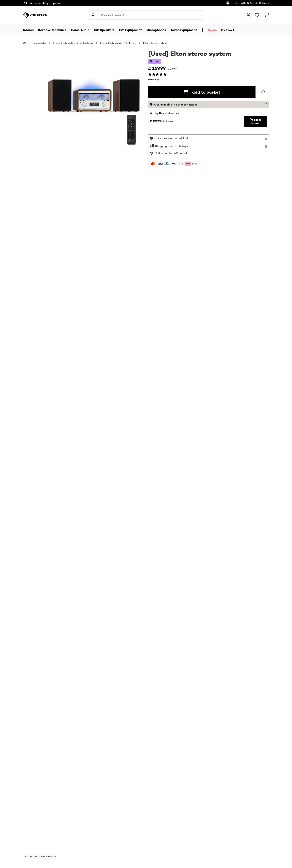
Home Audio (40, 43)
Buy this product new (168, 113)
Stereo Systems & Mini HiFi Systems (76, 43)
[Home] (28, 43)
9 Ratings (154, 80)
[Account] (249, 15)
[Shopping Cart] (266, 15)
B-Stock (236, 30)
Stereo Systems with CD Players (123, 43)
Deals (220, 30)
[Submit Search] (93, 15)
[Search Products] (147, 15)
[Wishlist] (257, 15)
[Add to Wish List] (263, 92)
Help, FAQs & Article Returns (251, 3)
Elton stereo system (161, 43)
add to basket (202, 92)
